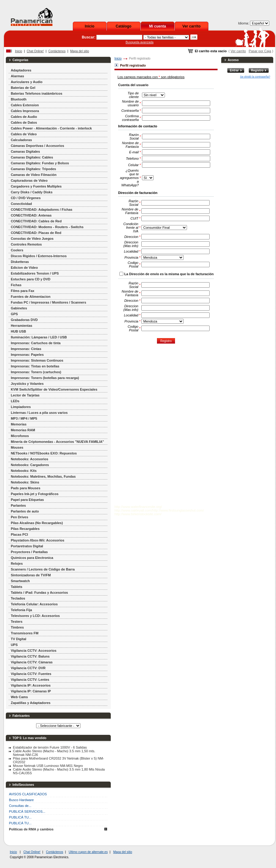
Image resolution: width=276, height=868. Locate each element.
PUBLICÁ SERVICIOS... (27, 811)
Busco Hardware (21, 800)
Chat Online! (35, 51)
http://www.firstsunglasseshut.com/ (178, 510)
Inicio (90, 26)
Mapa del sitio (80, 51)
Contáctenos (57, 51)
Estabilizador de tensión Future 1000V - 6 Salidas (50, 747)
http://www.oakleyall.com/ (133, 510)
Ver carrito (191, 26)
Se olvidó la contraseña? (255, 77)
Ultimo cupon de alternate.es (88, 852)
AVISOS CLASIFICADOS (28, 794)
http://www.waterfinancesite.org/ (138, 507)
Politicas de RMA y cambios (31, 829)
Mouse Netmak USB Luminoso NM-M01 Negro (48, 766)
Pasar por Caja (260, 51)
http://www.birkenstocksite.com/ (138, 514)
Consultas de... (20, 806)
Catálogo (123, 26)
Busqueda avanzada (139, 42)
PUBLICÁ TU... (20, 817)
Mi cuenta (157, 26)
